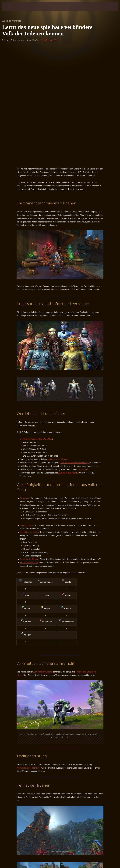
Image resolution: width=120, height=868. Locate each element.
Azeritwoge (25, 384)
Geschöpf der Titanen (29, 445)
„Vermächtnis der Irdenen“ (28, 654)
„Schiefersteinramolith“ (43, 558)
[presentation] (9, 6)
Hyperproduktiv (26, 411)
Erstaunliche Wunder (29, 449)
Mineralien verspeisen (29, 418)
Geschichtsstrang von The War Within (36, 325)
